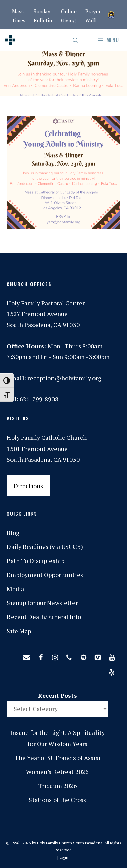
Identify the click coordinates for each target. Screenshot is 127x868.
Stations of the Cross (57, 800)
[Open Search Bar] (76, 40)
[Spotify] (83, 656)
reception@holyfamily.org (64, 378)
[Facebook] (41, 656)
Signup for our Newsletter (42, 603)
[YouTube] (112, 656)
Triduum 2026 (58, 786)
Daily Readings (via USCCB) (45, 546)
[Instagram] (55, 656)
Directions (28, 486)
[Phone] (69, 656)
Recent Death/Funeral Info (44, 617)
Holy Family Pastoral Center (46, 303)
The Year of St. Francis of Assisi (57, 758)
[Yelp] (112, 671)
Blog (13, 533)
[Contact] (26, 656)
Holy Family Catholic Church (47, 437)
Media (15, 589)
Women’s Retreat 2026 (57, 772)
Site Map (19, 631)
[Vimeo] (98, 656)
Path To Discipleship (36, 561)
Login (63, 857)
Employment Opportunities (45, 575)
